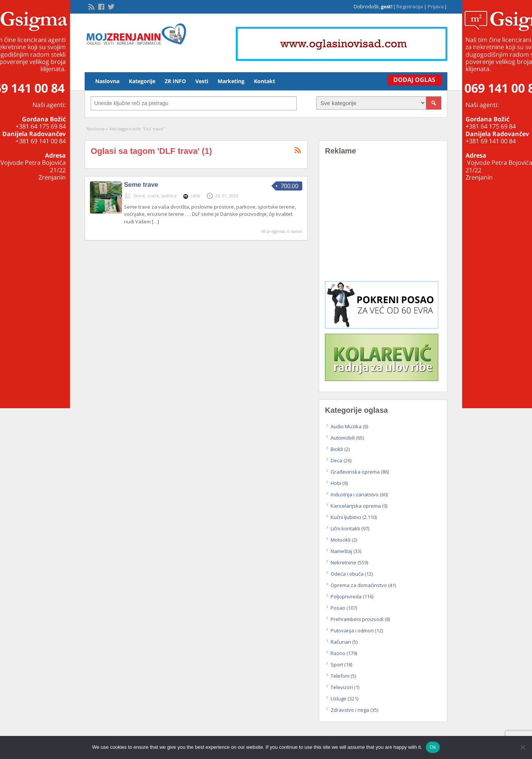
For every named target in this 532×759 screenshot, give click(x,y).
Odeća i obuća (347, 574)
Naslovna (107, 81)
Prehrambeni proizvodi (357, 619)
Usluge (339, 699)
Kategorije (142, 81)
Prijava (436, 6)
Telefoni (340, 676)
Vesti (202, 81)
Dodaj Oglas (413, 80)
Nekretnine (343, 562)
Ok (433, 747)
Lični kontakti (345, 528)
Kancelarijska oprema (356, 506)
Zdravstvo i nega (350, 710)
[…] (155, 222)
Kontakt (264, 81)
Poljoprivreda (346, 596)
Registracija (410, 6)
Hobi (336, 483)
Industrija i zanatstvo (355, 494)
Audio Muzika (346, 426)
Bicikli (337, 449)
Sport (337, 665)
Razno (338, 653)
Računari (341, 642)
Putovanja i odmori (352, 630)
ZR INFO (175, 81)
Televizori (342, 687)
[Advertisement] (383, 224)
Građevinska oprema (355, 472)
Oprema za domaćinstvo (359, 585)
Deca (336, 460)
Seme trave (141, 185)
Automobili (343, 438)
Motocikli (341, 540)
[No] (523, 747)
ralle (196, 196)
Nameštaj (341, 551)
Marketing (231, 81)
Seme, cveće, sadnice (155, 196)
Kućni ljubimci (346, 517)
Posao (338, 608)
